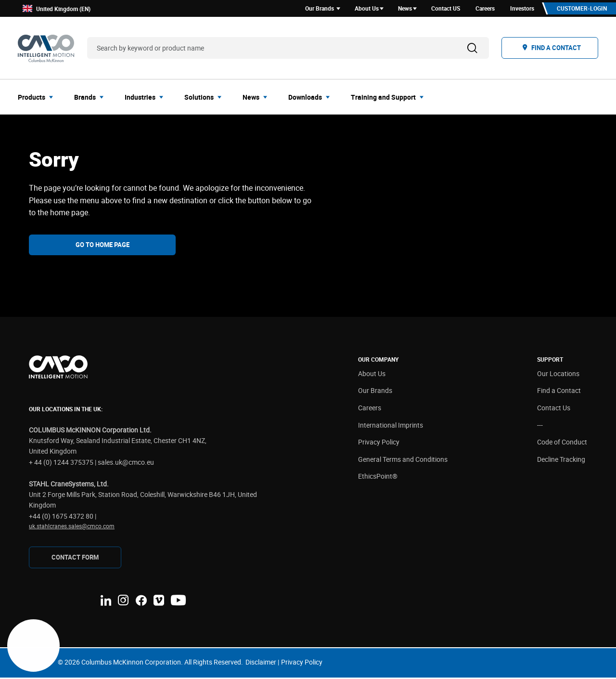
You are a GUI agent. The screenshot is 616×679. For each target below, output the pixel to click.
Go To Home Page (103, 246)
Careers (370, 409)
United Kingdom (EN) (57, 9)
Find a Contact (559, 392)
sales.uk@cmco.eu (126, 464)
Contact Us (554, 409)
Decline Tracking (561, 461)
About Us (372, 375)
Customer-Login (580, 9)
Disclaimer (261, 664)
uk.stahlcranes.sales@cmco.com (72, 527)
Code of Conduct (562, 444)
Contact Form (75, 559)
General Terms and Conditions (403, 461)
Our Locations (558, 375)
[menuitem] (38, 98)
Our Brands (375, 392)
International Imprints (391, 426)
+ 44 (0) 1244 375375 (61, 464)
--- (540, 426)
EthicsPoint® (378, 478)
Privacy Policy (379, 444)
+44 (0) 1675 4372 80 (61, 517)
